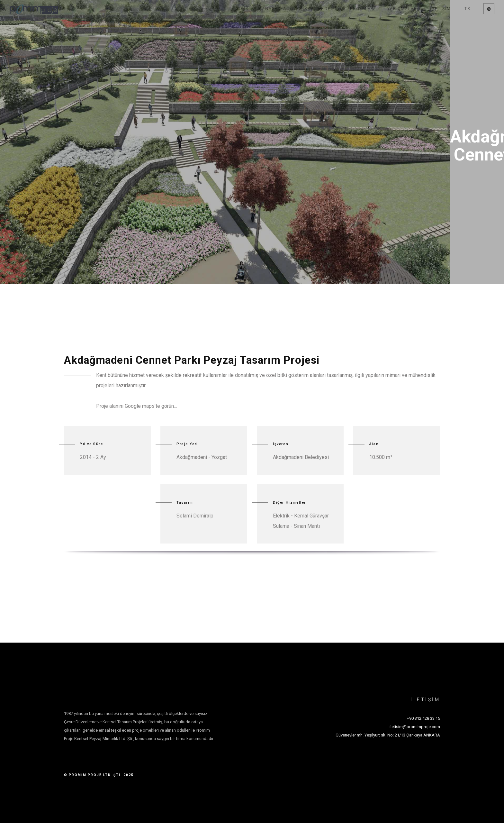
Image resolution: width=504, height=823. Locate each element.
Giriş (242, 9)
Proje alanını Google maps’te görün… (137, 406)
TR (468, 9)
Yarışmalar (402, 9)
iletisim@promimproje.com (415, 727)
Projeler (362, 9)
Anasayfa (274, 9)
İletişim (441, 9)
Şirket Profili (318, 9)
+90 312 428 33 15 (423, 718)
